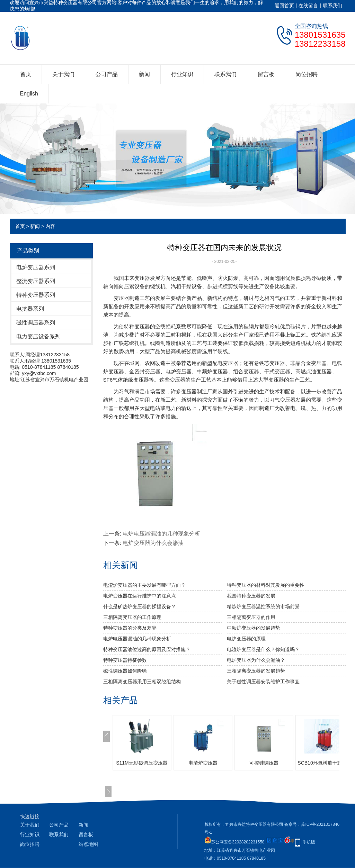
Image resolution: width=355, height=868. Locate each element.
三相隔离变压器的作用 (251, 617)
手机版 (309, 842)
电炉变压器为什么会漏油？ (256, 660)
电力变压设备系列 (38, 336)
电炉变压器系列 (36, 267)
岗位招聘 (307, 74)
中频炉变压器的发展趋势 (254, 628)
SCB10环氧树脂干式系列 (325, 763)
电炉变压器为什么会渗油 (153, 543)
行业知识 (182, 74)
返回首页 (284, 6)
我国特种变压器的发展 (251, 596)
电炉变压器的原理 (246, 639)
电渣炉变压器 (203, 763)
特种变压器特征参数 (125, 660)
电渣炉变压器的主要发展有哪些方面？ (144, 585)
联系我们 (332, 6)
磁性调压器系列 (36, 323)
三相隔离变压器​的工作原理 (132, 617)
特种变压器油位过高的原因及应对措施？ (147, 649)
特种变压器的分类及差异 (130, 628)
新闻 (144, 74)
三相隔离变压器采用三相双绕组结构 (142, 682)
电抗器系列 (30, 309)
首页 (26, 74)
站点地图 (88, 844)
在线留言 (308, 6)
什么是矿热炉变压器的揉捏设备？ (140, 606)
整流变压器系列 (36, 281)
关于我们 (63, 74)
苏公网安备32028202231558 (234, 842)
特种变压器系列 (36, 295)
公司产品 (107, 74)
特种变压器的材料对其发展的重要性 (266, 585)
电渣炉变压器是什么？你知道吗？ (263, 649)
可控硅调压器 (264, 763)
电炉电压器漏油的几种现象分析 (161, 534)
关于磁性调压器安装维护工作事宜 (263, 682)
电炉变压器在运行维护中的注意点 (140, 596)
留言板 (266, 74)
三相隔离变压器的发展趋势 (256, 671)
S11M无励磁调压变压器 (142, 763)
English (29, 94)
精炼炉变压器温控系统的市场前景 (263, 606)
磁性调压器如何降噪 (125, 671)
